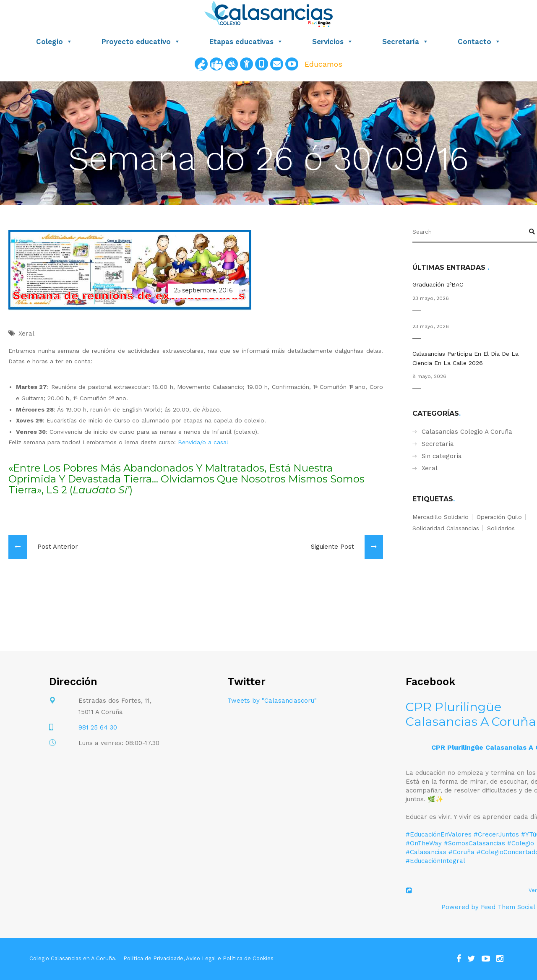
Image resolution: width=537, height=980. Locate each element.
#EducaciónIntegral (435, 861)
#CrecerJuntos (496, 834)
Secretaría (405, 42)
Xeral (430, 468)
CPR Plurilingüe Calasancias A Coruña (471, 714)
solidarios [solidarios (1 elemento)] (501, 528)
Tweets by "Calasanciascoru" (272, 701)
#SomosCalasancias (474, 843)
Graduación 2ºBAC (438, 284)
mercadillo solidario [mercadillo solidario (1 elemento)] (441, 517)
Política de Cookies (248, 958)
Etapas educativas (246, 42)
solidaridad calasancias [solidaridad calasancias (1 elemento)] (446, 528)
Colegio (54, 42)
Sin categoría (442, 456)
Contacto (479, 42)
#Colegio (521, 843)
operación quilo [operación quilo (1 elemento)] (499, 517)
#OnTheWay (424, 843)
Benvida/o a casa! (203, 442)
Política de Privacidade (153, 958)
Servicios (333, 42)
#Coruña (461, 852)
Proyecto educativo (141, 42)
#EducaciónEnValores (439, 834)
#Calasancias (426, 852)
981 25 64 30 (98, 727)
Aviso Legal (201, 958)
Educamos (323, 64)
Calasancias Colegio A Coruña (467, 432)
